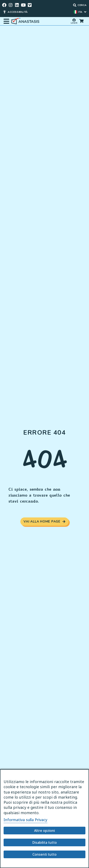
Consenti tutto (44, 854)
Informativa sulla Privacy (26, 820)
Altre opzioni (44, 831)
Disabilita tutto (45, 842)
